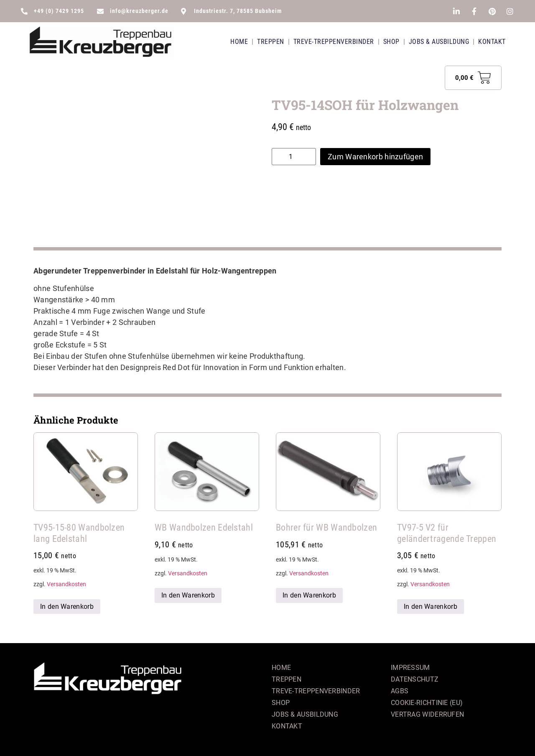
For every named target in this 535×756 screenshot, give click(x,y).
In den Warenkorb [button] (67, 607)
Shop (391, 42)
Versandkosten (66, 584)
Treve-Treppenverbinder (334, 42)
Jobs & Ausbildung (439, 42)
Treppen (271, 42)
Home (239, 42)
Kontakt (492, 42)
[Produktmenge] (294, 156)
